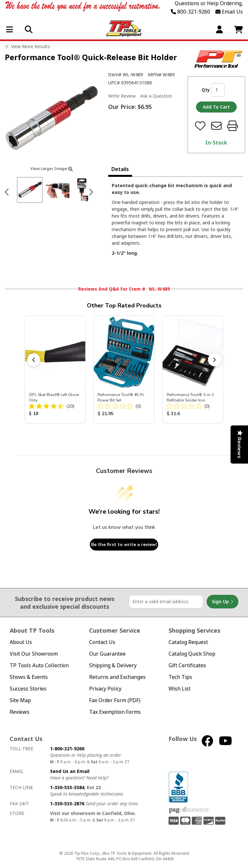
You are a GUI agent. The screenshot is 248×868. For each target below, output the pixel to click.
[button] (34, 360)
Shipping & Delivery (113, 665)
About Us (21, 642)
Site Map (20, 700)
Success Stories (28, 689)
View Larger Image (52, 169)
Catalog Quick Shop (192, 654)
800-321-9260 (191, 12)
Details (120, 169)
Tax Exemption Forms (115, 712)
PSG (189, 810)
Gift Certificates (187, 665)
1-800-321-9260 (67, 749)
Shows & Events (29, 677)
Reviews (20, 712)
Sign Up (222, 602)
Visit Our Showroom (34, 654)
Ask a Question (156, 96)
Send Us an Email (70, 771)
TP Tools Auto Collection (39, 665)
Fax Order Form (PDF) (115, 700)
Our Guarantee (107, 654)
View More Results (31, 46)
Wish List (180, 689)
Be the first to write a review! (124, 545)
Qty (206, 90)
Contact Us (102, 642)
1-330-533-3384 (67, 787)
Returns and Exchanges (117, 677)
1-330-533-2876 (67, 804)
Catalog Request (188, 642)
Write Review (122, 96)
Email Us (229, 12)
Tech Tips (180, 677)
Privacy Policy (105, 689)
